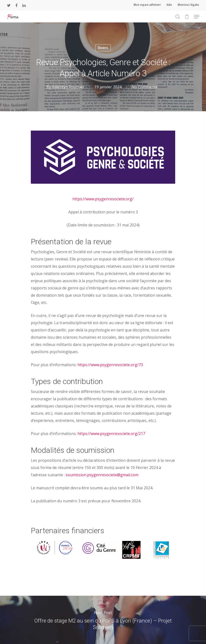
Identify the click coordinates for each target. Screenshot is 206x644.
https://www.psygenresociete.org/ (103, 199)
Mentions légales (188, 5)
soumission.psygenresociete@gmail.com (102, 475)
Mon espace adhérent (147, 5)
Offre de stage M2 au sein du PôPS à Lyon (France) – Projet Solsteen (103, 620)
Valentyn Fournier (68, 87)
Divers (103, 48)
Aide (169, 5)
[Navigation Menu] (197, 17)
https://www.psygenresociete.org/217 (111, 434)
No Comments (144, 87)
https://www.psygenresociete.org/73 (110, 365)
